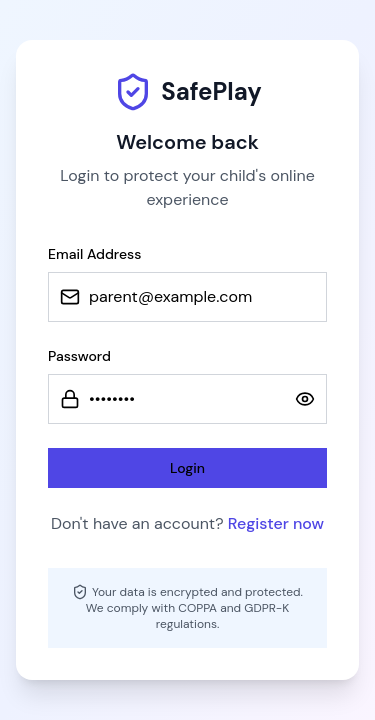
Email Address (94, 254)
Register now (276, 523)
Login (187, 468)
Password (79, 356)
